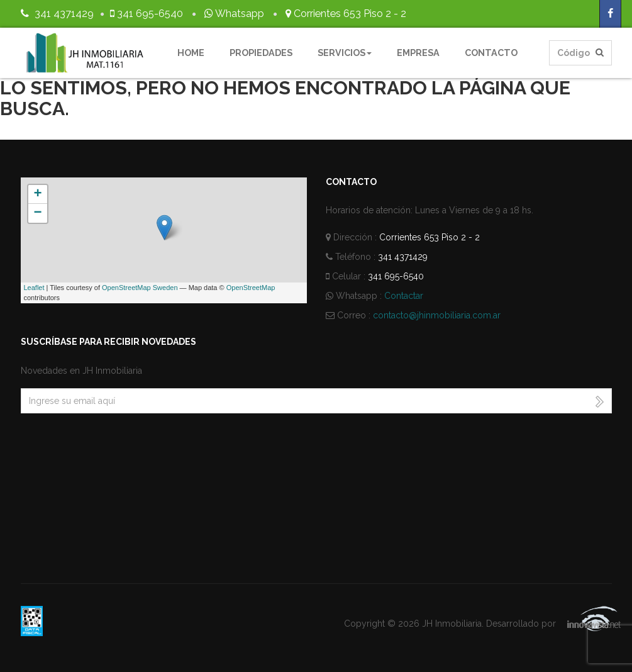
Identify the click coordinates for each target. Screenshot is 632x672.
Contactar (404, 296)
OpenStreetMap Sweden (140, 288)
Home (191, 53)
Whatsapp (233, 14)
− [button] (37, 213)
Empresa (418, 53)
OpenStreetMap (251, 288)
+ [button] (37, 194)
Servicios (345, 53)
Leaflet (34, 288)
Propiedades (261, 53)
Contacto (491, 53)
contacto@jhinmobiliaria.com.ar (437, 315)
